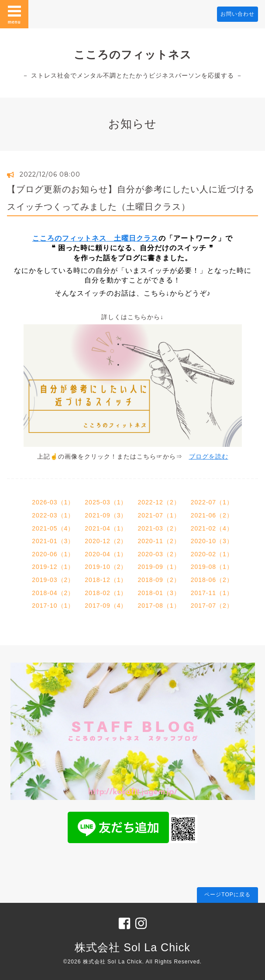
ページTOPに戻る (227, 895)
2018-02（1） (106, 593)
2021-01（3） (53, 541)
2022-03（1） (53, 515)
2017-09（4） (106, 606)
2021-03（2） (159, 528)
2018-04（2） (53, 593)
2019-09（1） (159, 567)
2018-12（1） (106, 580)
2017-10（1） (53, 606)
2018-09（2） (159, 580)
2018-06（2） (212, 580)
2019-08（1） (212, 567)
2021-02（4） (212, 528)
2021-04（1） (106, 528)
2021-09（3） (106, 515)
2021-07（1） (159, 515)
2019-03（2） (53, 580)
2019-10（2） (106, 567)
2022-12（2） (159, 502)
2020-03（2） (159, 554)
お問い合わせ (237, 14)
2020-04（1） (106, 554)
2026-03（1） (53, 502)
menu (14, 14)
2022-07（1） (212, 502)
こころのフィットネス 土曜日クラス (95, 238)
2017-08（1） (159, 606)
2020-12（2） (106, 541)
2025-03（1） (106, 502)
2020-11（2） (159, 541)
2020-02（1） (212, 554)
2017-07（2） (212, 606)
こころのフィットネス (133, 54)
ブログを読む (209, 456)
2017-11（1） (212, 593)
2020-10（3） (212, 541)
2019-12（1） (53, 567)
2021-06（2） (212, 515)
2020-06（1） (53, 554)
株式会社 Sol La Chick (132, 947)
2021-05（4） (53, 528)
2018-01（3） (159, 593)
